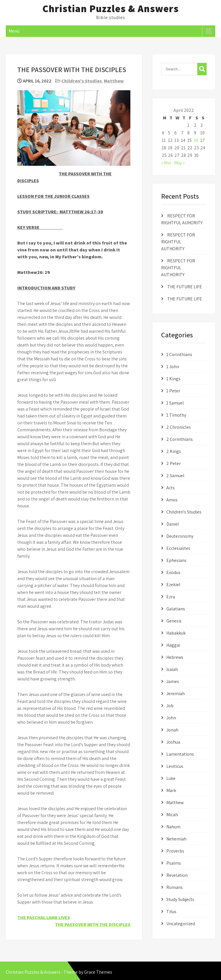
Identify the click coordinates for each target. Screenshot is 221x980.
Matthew (114, 81)
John (171, 718)
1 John (173, 367)
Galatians (176, 609)
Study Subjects (180, 899)
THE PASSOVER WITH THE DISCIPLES (93, 924)
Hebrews (175, 657)
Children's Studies (82, 81)
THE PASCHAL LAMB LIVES (44, 918)
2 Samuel (175, 476)
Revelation (177, 875)
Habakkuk (176, 633)
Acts (170, 488)
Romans (175, 887)
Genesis (174, 621)
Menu (14, 31)
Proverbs (175, 851)
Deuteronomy (180, 536)
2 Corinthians (180, 439)
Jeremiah (176, 694)
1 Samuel (175, 403)
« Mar (166, 163)
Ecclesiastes (178, 548)
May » (179, 163)
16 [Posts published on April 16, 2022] (196, 140)
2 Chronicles (179, 427)
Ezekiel (173, 585)
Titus (171, 912)
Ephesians (176, 560)
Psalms (174, 863)
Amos (172, 500)
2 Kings (174, 451)
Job (170, 706)
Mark (171, 790)
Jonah (172, 730)
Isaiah (172, 669)
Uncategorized (181, 924)
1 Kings (173, 379)
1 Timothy (176, 415)
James (173, 681)
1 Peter (173, 391)
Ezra (171, 597)
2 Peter (174, 463)
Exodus (173, 572)
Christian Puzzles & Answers (110, 8)
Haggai (173, 645)
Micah (172, 815)
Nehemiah (176, 839)
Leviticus (175, 766)
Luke (171, 778)
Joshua (173, 742)
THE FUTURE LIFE (185, 287)
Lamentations (180, 754)
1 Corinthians (179, 354)
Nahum (173, 827)
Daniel (173, 524)
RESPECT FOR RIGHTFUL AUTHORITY (178, 242)
